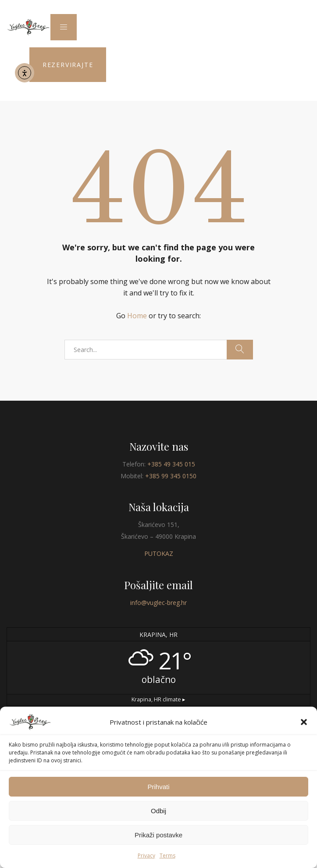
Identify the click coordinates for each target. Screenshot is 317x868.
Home (137, 316)
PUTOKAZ (159, 553)
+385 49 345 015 (171, 464)
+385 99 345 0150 (171, 476)
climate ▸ (158, 699)
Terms (167, 856)
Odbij (158, 811)
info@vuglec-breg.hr (158, 603)
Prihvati (158, 787)
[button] (304, 722)
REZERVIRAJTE (68, 65)
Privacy (146, 856)
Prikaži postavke (158, 835)
